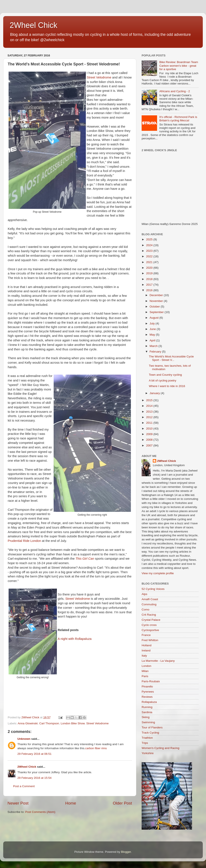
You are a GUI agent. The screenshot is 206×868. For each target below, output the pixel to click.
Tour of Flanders (152, 727)
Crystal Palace (151, 620)
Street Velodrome (99, 77)
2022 (150, 256)
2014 (150, 406)
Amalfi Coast (150, 599)
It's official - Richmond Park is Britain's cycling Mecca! (178, 119)
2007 (150, 445)
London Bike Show (73, 723)
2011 (150, 423)
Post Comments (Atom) (40, 812)
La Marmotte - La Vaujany (158, 661)
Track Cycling (150, 733)
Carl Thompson (49, 723)
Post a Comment (24, 786)
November (157, 301)
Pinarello (147, 686)
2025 (150, 239)
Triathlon (147, 738)
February (156, 352)
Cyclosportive (150, 630)
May (153, 335)
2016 (150, 290)
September (157, 312)
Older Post (122, 803)
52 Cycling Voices (153, 589)
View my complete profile (158, 573)
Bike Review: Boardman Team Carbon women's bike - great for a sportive (179, 66)
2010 (150, 429)
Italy (144, 656)
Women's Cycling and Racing (161, 748)
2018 (150, 279)
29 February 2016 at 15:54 (34, 778)
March (154, 346)
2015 (150, 400)
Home (71, 803)
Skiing (146, 717)
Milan (145, 671)
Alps (144, 594)
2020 (150, 268)
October (155, 307)
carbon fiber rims (96, 748)
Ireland (146, 650)
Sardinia (147, 712)
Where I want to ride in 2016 (167, 386)
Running (147, 707)
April (153, 340)
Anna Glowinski (28, 723)
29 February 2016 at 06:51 (34, 754)
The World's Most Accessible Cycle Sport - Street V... (171, 358)
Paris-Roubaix (151, 681)
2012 (150, 417)
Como (145, 610)
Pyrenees (148, 692)
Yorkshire (148, 753)
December (157, 295)
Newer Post (18, 803)
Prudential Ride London (24, 541)
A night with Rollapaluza (75, 639)
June (153, 329)
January (155, 393)
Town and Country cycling (165, 375)
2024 (150, 245)
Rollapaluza (149, 702)
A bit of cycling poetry (163, 381)
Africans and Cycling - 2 (175, 91)
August (154, 318)
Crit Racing (149, 615)
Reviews (147, 697)
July (153, 323)
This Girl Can (85, 559)
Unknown (24, 739)
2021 (150, 262)
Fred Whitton (150, 640)
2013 (150, 412)
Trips (145, 743)
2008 (150, 440)
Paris (145, 676)
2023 (150, 251)
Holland (147, 645)
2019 (150, 273)
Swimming (148, 722)
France (146, 635)
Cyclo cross (149, 625)
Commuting (149, 604)
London (146, 666)
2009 (150, 434)
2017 (150, 285)
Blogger (126, 852)
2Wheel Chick (33, 25)
